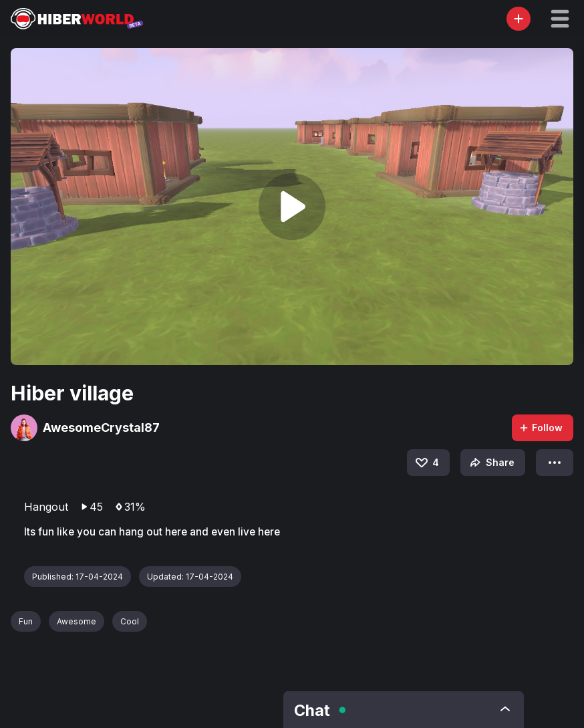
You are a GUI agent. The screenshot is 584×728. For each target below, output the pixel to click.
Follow (541, 428)
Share (491, 463)
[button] (560, 19)
